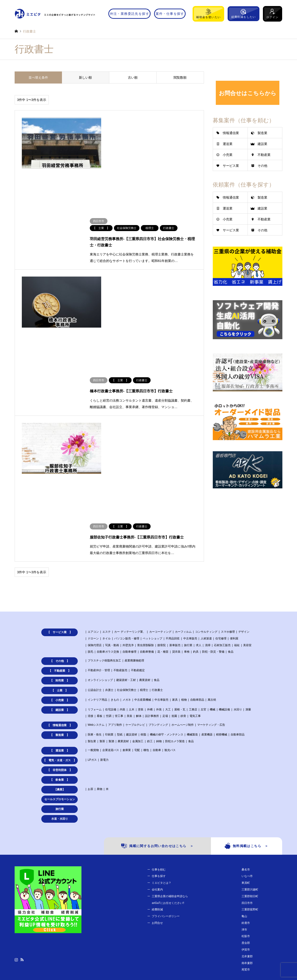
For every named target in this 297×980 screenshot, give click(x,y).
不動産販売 (120, 585)
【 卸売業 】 (60, 596)
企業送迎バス (111, 665)
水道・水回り (60, 734)
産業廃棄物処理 (134, 576)
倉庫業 (127, 665)
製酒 (111, 656)
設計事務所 (152, 631)
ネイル (107, 553)
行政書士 (157, 605)
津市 (244, 845)
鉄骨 (183, 631)
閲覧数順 (180, 77)
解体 (139, 631)
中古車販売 (190, 553)
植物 (184, 615)
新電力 (104, 675)
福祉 (237, 560)
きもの (115, 615)
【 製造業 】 (60, 650)
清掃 (208, 560)
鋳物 (159, 656)
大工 (168, 624)
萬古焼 (212, 615)
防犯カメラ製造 (175, 656)
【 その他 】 (60, 576)
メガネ (127, 615)
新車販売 (175, 560)
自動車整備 (147, 567)
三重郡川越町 (250, 804)
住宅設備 (111, 624)
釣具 (196, 567)
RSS (22, 875)
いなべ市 (247, 791)
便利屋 (234, 553)
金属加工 (138, 656)
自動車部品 (197, 615)
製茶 (102, 656)
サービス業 (231, 166)
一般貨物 (93, 665)
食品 (231, 567)
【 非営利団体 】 (60, 685)
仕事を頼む (159, 784)
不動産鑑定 (138, 585)
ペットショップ (152, 553)
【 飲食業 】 (60, 695)
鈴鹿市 (246, 838)
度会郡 (246, 858)
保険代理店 (95, 560)
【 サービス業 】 (60, 547)
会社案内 (157, 804)
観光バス (170, 665)
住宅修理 (221, 553)
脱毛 (90, 567)
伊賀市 (246, 865)
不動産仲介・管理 (99, 585)
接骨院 (161, 560)
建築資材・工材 (126, 595)
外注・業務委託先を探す (130, 14)
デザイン (244, 547)
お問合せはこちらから (248, 93)
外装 (159, 624)
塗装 (141, 624)
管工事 (119, 631)
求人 (199, 560)
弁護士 (109, 605)
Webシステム (96, 640)
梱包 (146, 665)
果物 (100, 704)
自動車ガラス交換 (108, 567)
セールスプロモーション (60, 714)
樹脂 (143, 650)
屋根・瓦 (180, 624)
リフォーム (95, 624)
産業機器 (207, 650)
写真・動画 (112, 560)
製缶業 (92, 656)
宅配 (137, 665)
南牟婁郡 (247, 878)
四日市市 (247, 818)
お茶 (90, 704)
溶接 (90, 631)
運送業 (228, 144)
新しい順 (85, 77)
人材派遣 (206, 553)
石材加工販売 (222, 560)
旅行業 (188, 560)
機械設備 (224, 624)
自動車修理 (129, 567)
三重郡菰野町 (250, 825)
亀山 (244, 831)
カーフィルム (183, 547)
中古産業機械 (143, 615)
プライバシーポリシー (166, 831)
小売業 (228, 155)
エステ (107, 547)
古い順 (133, 77)
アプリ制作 (115, 640)
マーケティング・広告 (211, 640)
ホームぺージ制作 (183, 640)
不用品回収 (173, 553)
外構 (150, 624)
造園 (174, 631)
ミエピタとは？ (161, 798)
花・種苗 (163, 567)
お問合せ (157, 838)
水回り (238, 624)
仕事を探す (159, 791)
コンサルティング (206, 547)
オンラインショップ (100, 595)
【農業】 (60, 705)
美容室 (247, 560)
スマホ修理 (228, 547)
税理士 (144, 605)
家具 (175, 615)
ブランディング (158, 640)
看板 (100, 631)
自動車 (157, 665)
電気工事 (195, 631)
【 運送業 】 (60, 666)
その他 (262, 166)
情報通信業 (231, 133)
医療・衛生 (95, 650)
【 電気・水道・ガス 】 (60, 675)
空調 (109, 631)
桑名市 (246, 784)
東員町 (246, 798)
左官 (203, 624)
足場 (165, 631)
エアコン (93, 547)
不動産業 (264, 155)
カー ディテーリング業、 (130, 547)
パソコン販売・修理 (127, 553)
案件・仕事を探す (170, 14)
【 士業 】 (60, 605)
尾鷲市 (246, 885)
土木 (132, 624)
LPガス (92, 675)
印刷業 (109, 650)
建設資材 (132, 650)
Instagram (16, 875)
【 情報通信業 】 (60, 640)
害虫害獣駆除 (145, 560)
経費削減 (157, 825)
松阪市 (246, 851)
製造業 (262, 133)
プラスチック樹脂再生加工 (104, 576)
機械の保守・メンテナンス (167, 650)
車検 (187, 567)
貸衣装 (176, 567)
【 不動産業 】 (60, 586)
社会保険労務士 (127, 605)
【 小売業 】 (60, 615)
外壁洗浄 (128, 560)
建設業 (262, 144)
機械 (213, 624)
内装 (123, 624)
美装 (129, 631)
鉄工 (150, 656)
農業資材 (145, 595)
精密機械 (222, 650)
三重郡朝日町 (250, 811)
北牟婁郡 (247, 871)
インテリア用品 (97, 615)
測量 (248, 624)
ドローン (93, 553)
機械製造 (192, 650)
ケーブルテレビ (135, 640)
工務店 (193, 624)
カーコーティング (160, 547)
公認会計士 (95, 605)
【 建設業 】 (60, 625)
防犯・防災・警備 (213, 567)
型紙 (120, 650)
